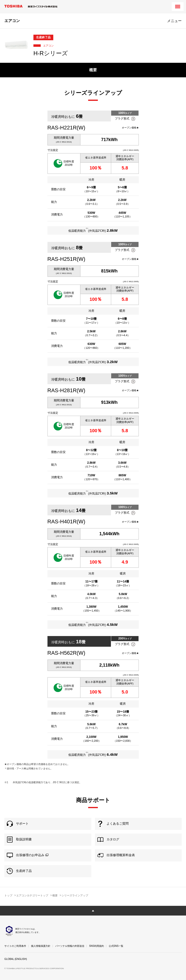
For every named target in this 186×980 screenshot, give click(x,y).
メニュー (174, 21)
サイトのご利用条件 (15, 946)
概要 (93, 70)
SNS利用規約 (97, 946)
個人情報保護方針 (41, 946)
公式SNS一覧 (116, 946)
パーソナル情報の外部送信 (70, 946)
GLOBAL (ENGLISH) (16, 959)
